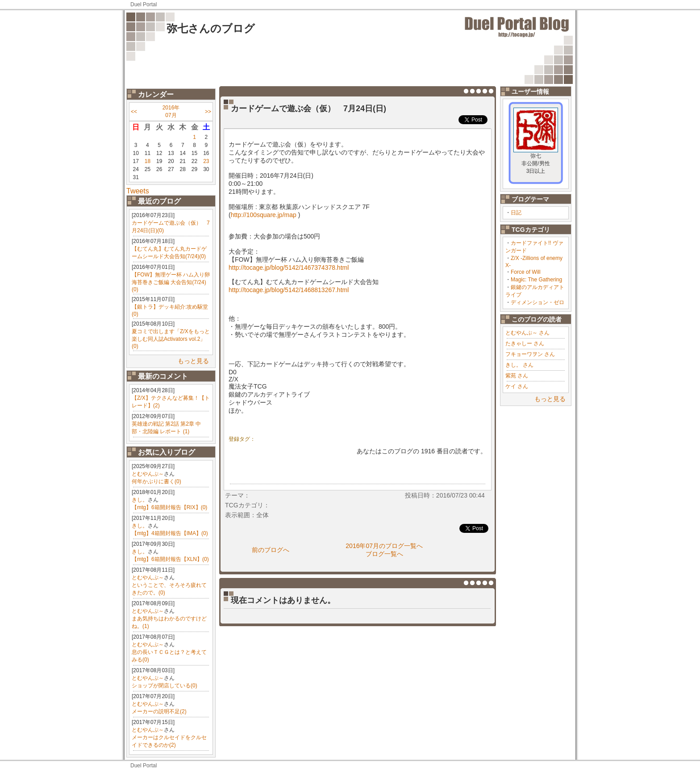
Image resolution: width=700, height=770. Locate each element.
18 (148, 161)
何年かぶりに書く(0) (156, 481)
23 (206, 161)
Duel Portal (144, 4)
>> (208, 112)
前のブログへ (271, 550)
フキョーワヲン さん (530, 354)
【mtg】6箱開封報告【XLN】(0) (170, 559)
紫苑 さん (517, 376)
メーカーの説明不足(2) (159, 711)
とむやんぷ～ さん (527, 333)
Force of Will (526, 272)
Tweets (138, 191)
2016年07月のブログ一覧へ (384, 546)
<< (134, 112)
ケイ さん (517, 386)
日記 (516, 213)
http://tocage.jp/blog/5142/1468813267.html (289, 290)
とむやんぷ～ (148, 474)
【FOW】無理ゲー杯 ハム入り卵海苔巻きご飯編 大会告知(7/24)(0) (171, 282)
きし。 (140, 500)
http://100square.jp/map (264, 215)
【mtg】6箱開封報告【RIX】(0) (169, 507)
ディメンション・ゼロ (537, 302)
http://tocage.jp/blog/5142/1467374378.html (289, 268)
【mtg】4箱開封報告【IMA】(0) (170, 533)
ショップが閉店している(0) (165, 686)
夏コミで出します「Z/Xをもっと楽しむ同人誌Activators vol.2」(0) (171, 339)
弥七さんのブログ (211, 28)
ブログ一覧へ (384, 554)
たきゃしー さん (525, 343)
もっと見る (193, 361)
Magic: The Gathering (536, 280)
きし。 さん (519, 365)
